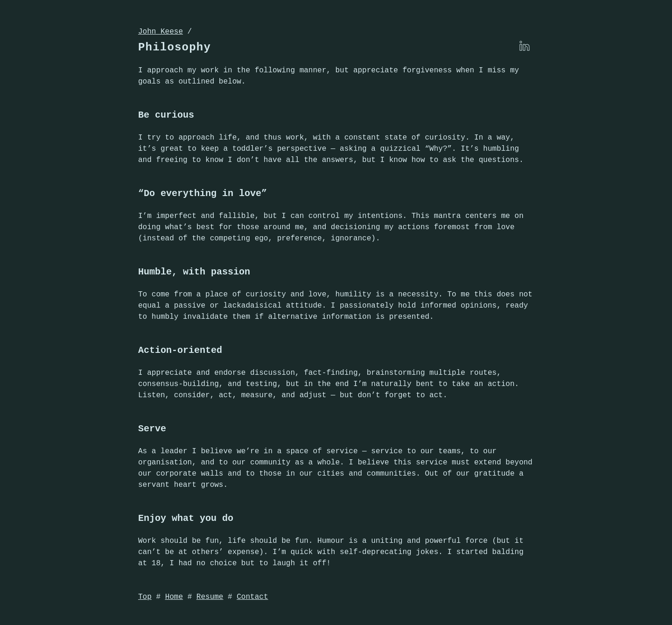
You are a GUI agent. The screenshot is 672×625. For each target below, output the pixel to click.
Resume (210, 597)
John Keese (161, 32)
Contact (252, 597)
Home (174, 597)
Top (145, 597)
